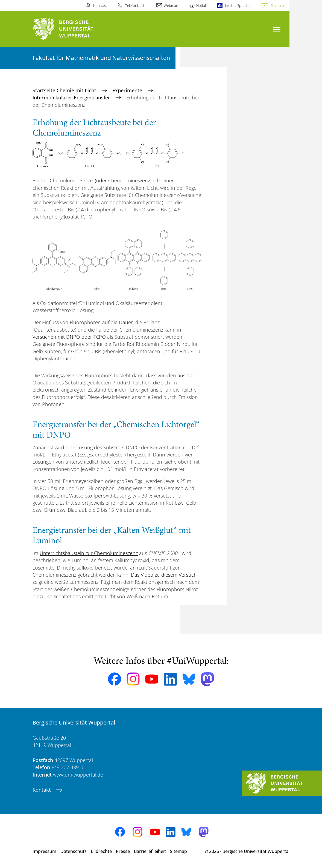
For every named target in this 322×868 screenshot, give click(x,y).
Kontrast (100, 5)
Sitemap (178, 851)
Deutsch (277, 5)
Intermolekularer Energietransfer (72, 97)
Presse (123, 851)
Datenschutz (74, 851)
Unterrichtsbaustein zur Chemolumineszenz (89, 553)
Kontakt (42, 790)
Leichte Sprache (238, 5)
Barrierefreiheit (150, 851)
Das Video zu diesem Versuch (164, 575)
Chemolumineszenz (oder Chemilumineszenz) (100, 180)
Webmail (171, 5)
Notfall (201, 5)
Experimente (128, 90)
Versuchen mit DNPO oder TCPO (69, 337)
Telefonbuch (135, 5)
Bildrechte (101, 851)
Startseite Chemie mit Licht (65, 90)
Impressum (44, 851)
